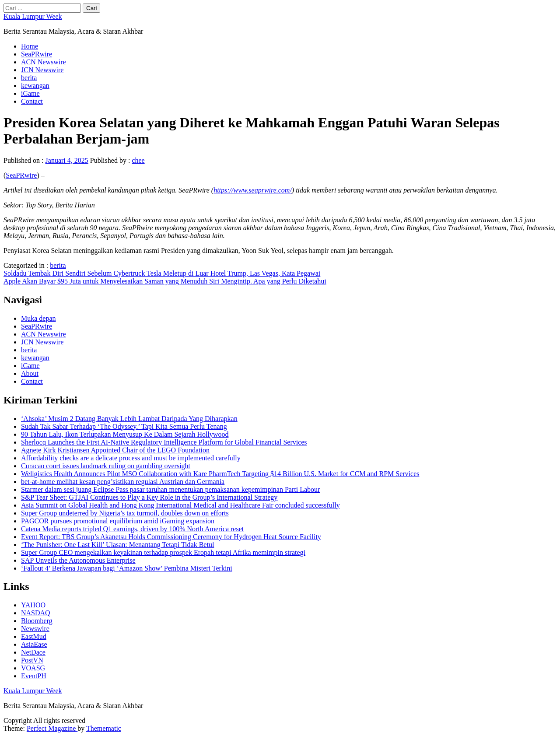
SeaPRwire (37, 54)
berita (29, 78)
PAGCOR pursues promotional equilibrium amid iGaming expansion (118, 521)
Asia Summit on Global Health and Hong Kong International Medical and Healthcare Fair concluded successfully (180, 505)
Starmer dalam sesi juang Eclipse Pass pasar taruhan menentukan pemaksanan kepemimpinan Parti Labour (170, 489)
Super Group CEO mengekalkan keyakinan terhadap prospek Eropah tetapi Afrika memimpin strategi (163, 552)
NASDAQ (36, 613)
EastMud (34, 636)
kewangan (35, 86)
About (30, 373)
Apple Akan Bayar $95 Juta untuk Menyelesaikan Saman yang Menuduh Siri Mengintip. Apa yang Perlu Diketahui (165, 281)
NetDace (33, 652)
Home (30, 46)
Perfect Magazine (52, 728)
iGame (30, 93)
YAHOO (33, 605)
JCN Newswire (42, 70)
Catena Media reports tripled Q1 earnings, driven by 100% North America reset (132, 529)
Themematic (104, 728)
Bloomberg (37, 621)
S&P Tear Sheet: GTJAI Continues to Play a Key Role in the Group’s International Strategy (149, 497)
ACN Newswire (44, 62)
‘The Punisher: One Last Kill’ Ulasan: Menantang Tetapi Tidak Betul (117, 545)
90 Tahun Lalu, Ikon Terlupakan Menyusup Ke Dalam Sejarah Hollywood (125, 434)
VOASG (33, 668)
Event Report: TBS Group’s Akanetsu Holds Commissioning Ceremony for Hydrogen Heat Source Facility (171, 537)
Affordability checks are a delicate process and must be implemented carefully (131, 458)
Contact (32, 101)
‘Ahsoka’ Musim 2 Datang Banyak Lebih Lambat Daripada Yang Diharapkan (129, 419)
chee (138, 160)
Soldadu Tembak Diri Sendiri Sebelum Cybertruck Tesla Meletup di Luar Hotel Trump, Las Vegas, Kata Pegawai (162, 273)
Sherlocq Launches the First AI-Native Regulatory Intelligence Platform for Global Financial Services (164, 442)
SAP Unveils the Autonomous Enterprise (78, 560)
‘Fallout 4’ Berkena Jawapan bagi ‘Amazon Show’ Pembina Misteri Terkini (127, 568)
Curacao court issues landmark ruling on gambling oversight (106, 466)
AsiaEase (34, 644)
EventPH (34, 676)
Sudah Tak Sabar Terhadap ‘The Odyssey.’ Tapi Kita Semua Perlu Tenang (124, 426)
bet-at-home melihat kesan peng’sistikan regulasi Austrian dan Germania (123, 482)
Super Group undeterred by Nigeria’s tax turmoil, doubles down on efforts (125, 513)
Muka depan (38, 318)
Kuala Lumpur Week (33, 16)
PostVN (32, 660)
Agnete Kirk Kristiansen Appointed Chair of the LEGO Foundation (115, 450)
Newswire (35, 629)
